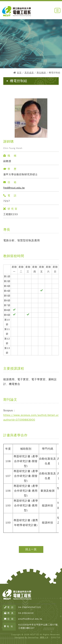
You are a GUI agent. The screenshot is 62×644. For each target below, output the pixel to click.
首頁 (19, 73)
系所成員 (29, 73)
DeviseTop (33, 638)
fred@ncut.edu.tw (14, 188)
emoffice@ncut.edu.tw (30, 619)
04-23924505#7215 (30, 607)
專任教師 (41, 73)
